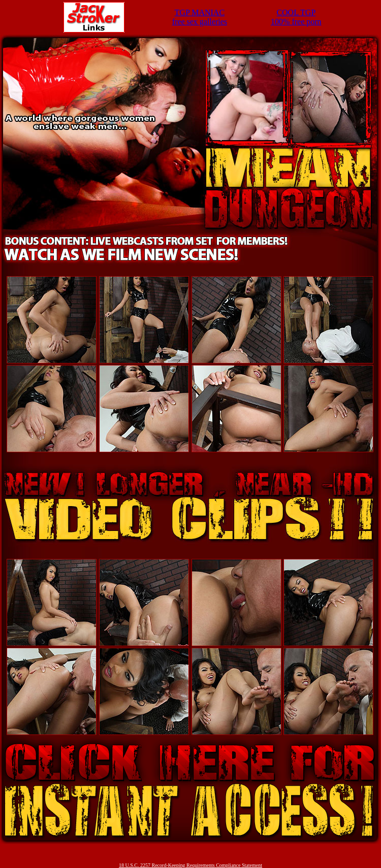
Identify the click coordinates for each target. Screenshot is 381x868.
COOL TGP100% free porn (296, 17)
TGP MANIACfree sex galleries (200, 17)
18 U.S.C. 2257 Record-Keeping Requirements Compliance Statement (190, 865)
